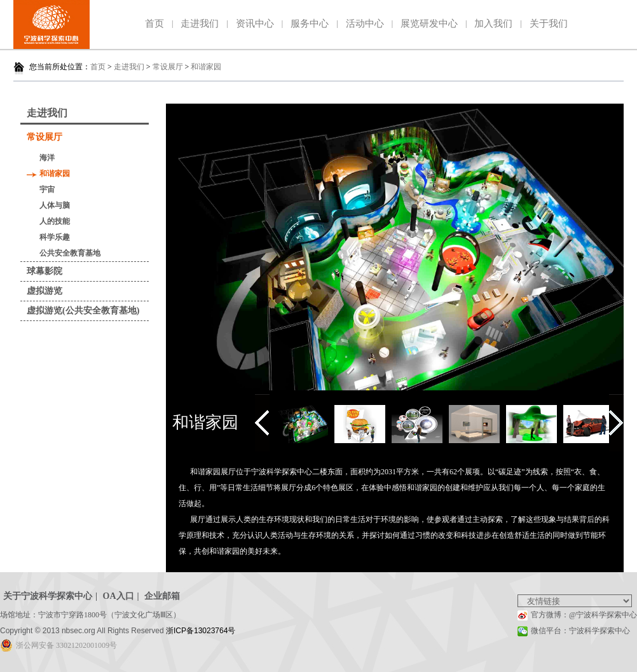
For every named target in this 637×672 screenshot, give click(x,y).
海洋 (47, 158)
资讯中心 (255, 24)
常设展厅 (168, 67)
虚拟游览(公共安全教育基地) (83, 311)
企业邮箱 (162, 596)
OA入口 (119, 596)
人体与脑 (55, 205)
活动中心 (365, 24)
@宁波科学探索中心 (603, 615)
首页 (154, 24)
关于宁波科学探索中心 (48, 596)
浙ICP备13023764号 (201, 631)
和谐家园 (206, 67)
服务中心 (310, 24)
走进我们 (200, 24)
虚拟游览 (45, 291)
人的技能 (55, 221)
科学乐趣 (55, 237)
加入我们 (493, 24)
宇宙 (47, 189)
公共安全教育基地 (70, 253)
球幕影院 (45, 271)
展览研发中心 (429, 24)
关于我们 (549, 24)
